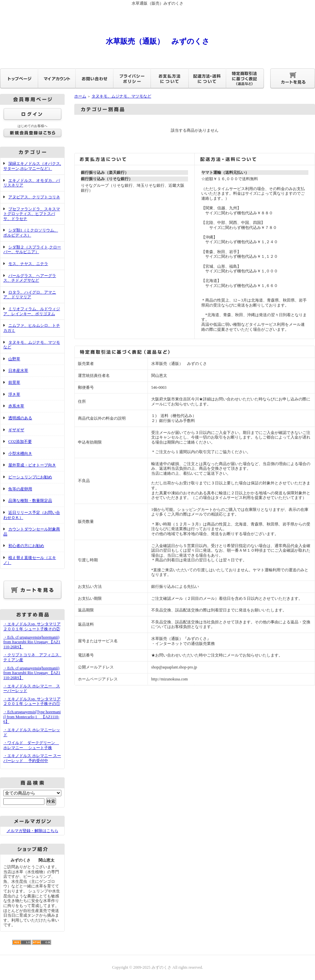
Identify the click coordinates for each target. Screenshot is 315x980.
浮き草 (14, 394)
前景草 (14, 383)
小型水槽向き (20, 454)
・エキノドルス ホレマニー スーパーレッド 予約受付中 (32, 758)
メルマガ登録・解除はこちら (32, 831)
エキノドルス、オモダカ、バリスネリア (32, 183)
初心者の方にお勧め (26, 546)
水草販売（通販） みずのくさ (158, 41)
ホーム (80, 96)
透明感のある (20, 418)
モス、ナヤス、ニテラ (28, 264)
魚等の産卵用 (20, 489)
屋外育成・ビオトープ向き (32, 465)
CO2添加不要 (20, 442)
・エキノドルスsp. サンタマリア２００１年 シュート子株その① (32, 701)
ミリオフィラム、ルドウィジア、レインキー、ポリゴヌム (32, 311)
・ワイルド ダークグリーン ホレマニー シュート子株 (31, 745)
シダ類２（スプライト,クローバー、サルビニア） (32, 250)
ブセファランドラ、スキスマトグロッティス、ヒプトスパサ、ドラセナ (32, 214)
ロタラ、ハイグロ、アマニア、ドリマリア (30, 295)
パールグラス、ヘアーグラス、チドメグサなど (30, 278)
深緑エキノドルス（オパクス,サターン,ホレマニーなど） (32, 166)
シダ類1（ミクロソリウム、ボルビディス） (31, 233)
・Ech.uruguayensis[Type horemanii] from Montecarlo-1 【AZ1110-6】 (32, 717)
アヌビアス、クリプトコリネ (34, 197)
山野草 (14, 359)
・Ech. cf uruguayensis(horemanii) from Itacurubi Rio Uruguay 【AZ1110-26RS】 (32, 642)
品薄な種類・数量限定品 (30, 501)
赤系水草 (16, 406)
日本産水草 (18, 371)
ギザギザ (16, 430)
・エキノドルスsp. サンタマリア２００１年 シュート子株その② (32, 627)
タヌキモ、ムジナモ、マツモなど (32, 345)
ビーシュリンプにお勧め (30, 477)
